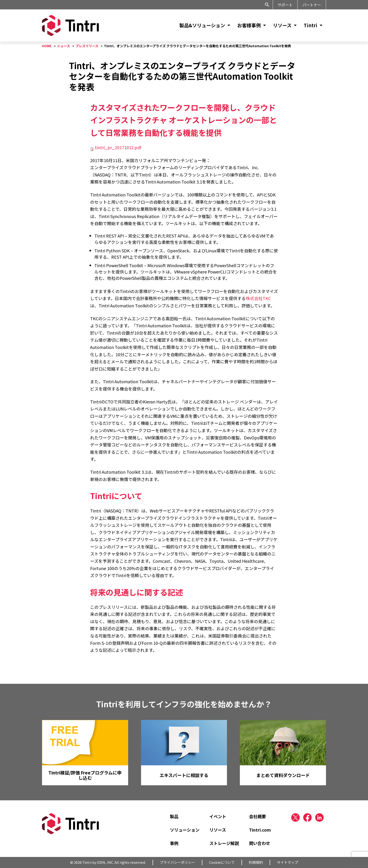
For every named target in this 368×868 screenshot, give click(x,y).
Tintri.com (260, 830)
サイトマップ (287, 862)
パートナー (312, 5)
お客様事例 (249, 25)
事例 (174, 843)
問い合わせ (260, 843)
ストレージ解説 (224, 843)
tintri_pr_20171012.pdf (118, 147)
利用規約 (256, 862)
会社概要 (257, 816)
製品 (174, 816)
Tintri (310, 25)
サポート (285, 5)
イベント (218, 816)
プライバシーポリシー (177, 862)
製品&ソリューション (202, 25)
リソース (282, 25)
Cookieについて (222, 862)
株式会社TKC (258, 298)
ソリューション (185, 830)
